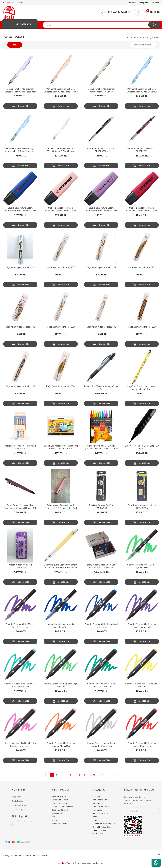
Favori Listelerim (19, 805)
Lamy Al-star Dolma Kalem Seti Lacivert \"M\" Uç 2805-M (101, 566)
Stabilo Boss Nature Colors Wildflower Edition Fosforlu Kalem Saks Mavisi (20, 209)
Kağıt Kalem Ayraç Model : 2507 (61, 267)
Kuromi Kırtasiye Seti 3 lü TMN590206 (20, 566)
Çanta (95, 817)
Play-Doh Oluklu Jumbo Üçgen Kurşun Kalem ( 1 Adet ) (142, 388)
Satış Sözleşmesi (59, 803)
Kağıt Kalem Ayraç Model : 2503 (20, 386)
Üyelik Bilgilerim (18, 801)
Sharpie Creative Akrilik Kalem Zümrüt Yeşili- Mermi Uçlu (101, 685)
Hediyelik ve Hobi (100, 813)
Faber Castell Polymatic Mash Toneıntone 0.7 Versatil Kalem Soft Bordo (20, 507)
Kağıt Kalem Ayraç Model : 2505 (61, 327)
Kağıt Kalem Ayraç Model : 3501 (61, 386)
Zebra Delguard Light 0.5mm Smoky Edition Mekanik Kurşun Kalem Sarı (61, 566)
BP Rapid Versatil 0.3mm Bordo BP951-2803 (142, 150)
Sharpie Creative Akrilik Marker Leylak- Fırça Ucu (20, 626)
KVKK (54, 817)
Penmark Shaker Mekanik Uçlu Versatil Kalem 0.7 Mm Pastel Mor (20, 90)
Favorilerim (155, 3)
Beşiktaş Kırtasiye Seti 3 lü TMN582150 (101, 507)
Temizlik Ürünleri (100, 830)
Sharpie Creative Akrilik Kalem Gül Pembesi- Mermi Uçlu (20, 745)
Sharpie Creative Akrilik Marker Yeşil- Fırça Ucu (142, 566)
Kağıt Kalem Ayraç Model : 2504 (20, 267)
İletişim (55, 820)
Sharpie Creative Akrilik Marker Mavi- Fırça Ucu (61, 626)
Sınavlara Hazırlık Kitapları (104, 824)
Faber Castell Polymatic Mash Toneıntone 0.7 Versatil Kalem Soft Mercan (61, 507)
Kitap (95, 820)
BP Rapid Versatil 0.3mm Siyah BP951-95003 (101, 150)
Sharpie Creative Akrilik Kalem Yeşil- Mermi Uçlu (61, 685)
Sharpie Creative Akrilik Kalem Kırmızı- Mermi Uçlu (142, 745)
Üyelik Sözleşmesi (60, 800)
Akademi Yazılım (65, 863)
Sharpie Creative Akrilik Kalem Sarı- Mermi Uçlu (142, 685)
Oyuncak (96, 803)
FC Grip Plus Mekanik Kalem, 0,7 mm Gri (101, 388)
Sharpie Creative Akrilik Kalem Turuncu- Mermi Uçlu (61, 745)
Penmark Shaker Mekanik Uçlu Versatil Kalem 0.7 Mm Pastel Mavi (20, 150)
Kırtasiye (96, 796)
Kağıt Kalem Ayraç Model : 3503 (20, 327)
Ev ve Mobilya (98, 834)
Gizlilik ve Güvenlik (60, 810)
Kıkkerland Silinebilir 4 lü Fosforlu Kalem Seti (20, 447)
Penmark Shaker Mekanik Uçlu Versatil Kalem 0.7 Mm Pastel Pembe (61, 90)
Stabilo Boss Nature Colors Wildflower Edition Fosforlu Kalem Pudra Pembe (61, 209)
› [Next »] (114, 775)
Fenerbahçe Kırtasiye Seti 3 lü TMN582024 (142, 507)
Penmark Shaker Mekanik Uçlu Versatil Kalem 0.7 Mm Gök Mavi (142, 90)
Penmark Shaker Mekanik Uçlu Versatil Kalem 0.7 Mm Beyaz (61, 150)
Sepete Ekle (20, 106)
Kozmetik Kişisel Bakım (102, 827)
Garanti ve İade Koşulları (63, 807)
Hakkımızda (57, 813)
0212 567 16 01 (17, 3)
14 (104, 775)
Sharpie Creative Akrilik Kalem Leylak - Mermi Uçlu (142, 626)
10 (94, 775)
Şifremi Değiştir (18, 810)
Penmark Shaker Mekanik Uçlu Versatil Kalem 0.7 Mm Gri (101, 90)
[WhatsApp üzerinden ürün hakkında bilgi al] (156, 863)
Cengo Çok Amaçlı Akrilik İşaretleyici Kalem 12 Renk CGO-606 (61, 447)
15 (110, 775)
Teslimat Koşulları (60, 796)
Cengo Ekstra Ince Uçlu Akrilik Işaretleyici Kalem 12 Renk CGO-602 (101, 447)
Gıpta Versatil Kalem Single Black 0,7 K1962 (142, 447)
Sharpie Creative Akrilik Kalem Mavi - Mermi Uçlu (101, 626)
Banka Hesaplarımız (61, 824)
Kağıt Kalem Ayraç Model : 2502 (142, 267)
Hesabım (132, 3)
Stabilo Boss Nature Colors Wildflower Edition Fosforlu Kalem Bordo (142, 209)
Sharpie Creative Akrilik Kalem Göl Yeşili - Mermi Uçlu (20, 685)
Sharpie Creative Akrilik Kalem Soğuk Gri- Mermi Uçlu (101, 745)
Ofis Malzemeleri (100, 800)
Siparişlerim (143, 3)
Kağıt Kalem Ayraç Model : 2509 (101, 267)
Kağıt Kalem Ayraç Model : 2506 (101, 327)
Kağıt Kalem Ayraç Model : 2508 (142, 327)
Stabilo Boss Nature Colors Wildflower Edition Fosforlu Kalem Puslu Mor (101, 209)
